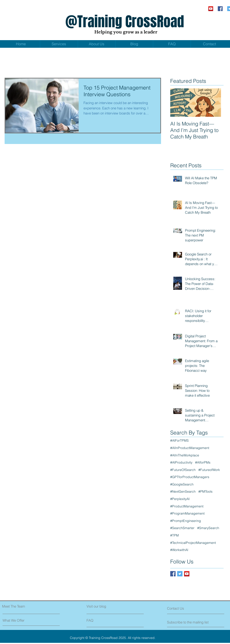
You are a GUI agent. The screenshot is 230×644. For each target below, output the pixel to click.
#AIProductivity (181, 462)
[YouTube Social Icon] (211, 9)
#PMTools (205, 491)
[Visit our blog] (107, 606)
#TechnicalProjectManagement (193, 543)
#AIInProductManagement (190, 448)
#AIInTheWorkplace (185, 455)
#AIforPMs (203, 462)
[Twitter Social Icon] (180, 574)
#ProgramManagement (187, 513)
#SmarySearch (208, 528)
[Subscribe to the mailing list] (188, 622)
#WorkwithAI (179, 550)
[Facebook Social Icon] (220, 9)
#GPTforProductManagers (190, 477)
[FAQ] (100, 620)
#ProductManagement (187, 506)
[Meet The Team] (22, 606)
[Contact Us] (184, 608)
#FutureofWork (209, 470)
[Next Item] (214, 103)
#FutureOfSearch (183, 470)
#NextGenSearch (183, 491)
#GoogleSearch (182, 484)
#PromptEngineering (186, 521)
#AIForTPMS (179, 440)
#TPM (175, 535)
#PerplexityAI (180, 499)
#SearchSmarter (182, 528)
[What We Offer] (20, 620)
